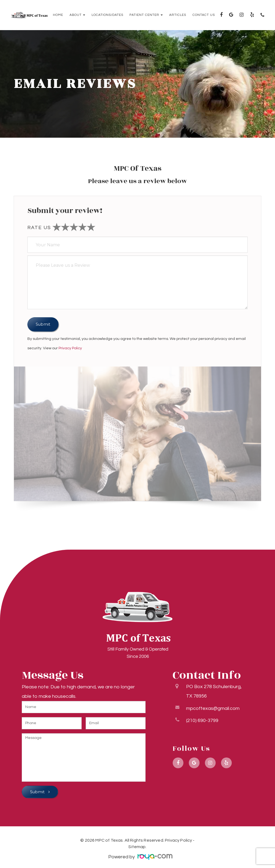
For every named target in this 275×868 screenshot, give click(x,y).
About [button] (77, 15)
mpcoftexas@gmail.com (213, 707)
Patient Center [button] (146, 15)
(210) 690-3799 (202, 719)
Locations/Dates (107, 15)
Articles (178, 15)
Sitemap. (137, 847)
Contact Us (204, 15)
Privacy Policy (70, 348)
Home (58, 15)
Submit (38, 792)
